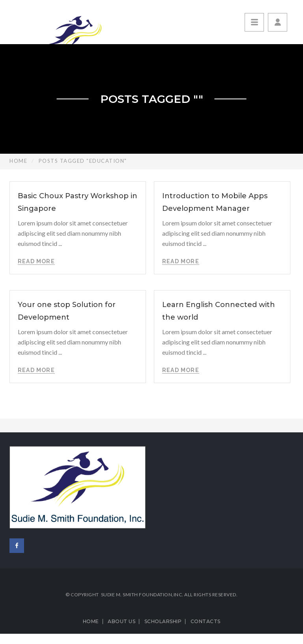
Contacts (206, 621)
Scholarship (163, 621)
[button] (278, 22)
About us (122, 621)
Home (18, 161)
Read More (36, 261)
